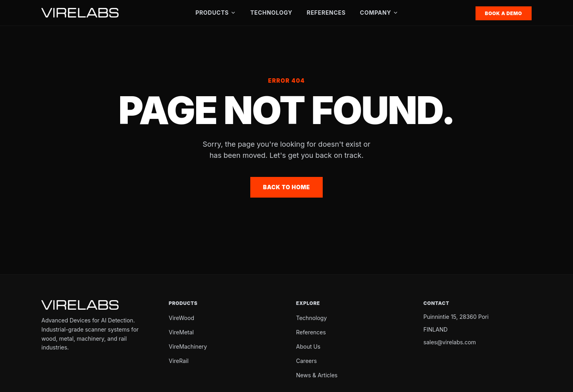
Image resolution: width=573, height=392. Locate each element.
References (326, 13)
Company (379, 13)
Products (216, 13)
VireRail (179, 361)
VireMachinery (188, 346)
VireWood (181, 318)
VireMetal (181, 332)
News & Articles (317, 375)
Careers (306, 361)
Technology (271, 13)
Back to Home (286, 187)
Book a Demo (504, 13)
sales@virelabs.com (450, 342)
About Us (308, 346)
